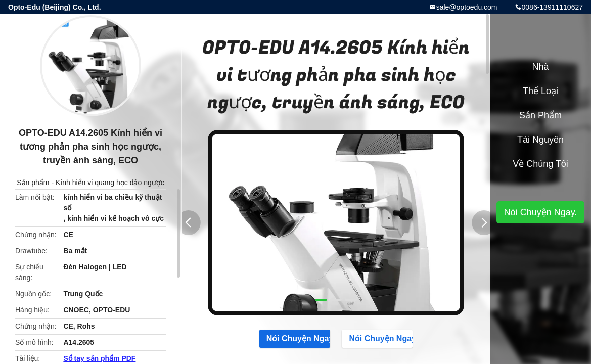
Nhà (540, 67)
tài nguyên (540, 140)
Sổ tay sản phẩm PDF (99, 358)
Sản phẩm (33, 183)
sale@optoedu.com (467, 7)
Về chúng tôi (540, 164)
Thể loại (540, 91)
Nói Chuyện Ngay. (295, 338)
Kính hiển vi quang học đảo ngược (110, 183)
